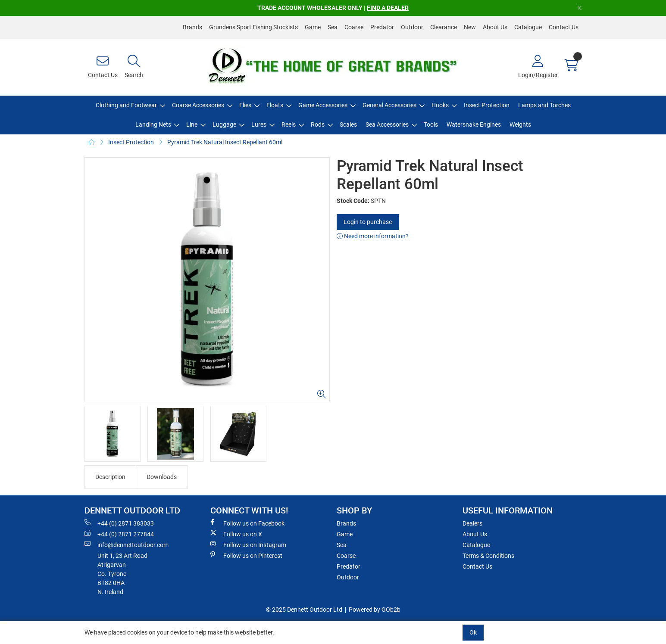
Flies (245, 105)
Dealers (472, 523)
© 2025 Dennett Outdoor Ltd (304, 610)
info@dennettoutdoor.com (127, 544)
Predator (382, 27)
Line (192, 124)
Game (313, 27)
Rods (318, 124)
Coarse (354, 27)
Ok (473, 632)
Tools (431, 124)
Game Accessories (323, 105)
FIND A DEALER (388, 8)
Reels (289, 124)
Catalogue (528, 27)
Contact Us (564, 27)
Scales (348, 124)
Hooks (440, 105)
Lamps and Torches (544, 105)
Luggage (224, 124)
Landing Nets (153, 124)
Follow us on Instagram (248, 544)
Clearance (444, 27)
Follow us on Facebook (247, 523)
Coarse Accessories (198, 105)
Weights (520, 124)
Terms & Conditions (488, 556)
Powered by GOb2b (375, 610)
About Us (495, 27)
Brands (192, 27)
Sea (333, 27)
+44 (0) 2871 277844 (119, 534)
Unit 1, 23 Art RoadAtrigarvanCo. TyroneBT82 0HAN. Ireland (122, 574)
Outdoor (412, 27)
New (470, 27)
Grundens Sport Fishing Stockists (253, 27)
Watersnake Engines (474, 124)
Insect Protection (487, 105)
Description (110, 477)
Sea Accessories (387, 124)
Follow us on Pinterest (246, 555)
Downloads (162, 477)
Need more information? (373, 236)
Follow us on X (236, 534)
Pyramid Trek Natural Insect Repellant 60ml (225, 142)
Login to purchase (368, 222)
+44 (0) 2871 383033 (119, 523)
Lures (259, 124)
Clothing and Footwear (126, 105)
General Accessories (389, 105)
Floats (275, 105)
